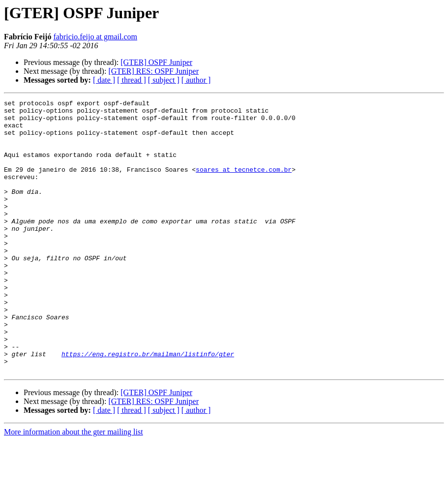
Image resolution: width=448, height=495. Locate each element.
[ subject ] (164, 80)
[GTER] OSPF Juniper (156, 62)
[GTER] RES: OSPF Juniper (153, 71)
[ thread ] (132, 80)
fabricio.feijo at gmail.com (95, 37)
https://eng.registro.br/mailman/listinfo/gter (148, 405)
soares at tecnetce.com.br (244, 184)
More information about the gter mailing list (74, 486)
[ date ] (104, 80)
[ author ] (196, 80)
